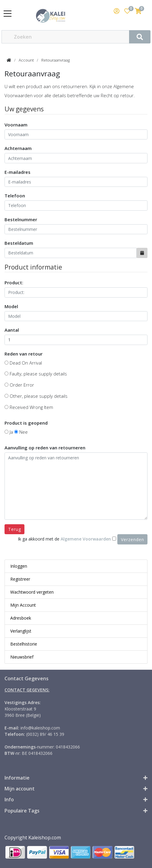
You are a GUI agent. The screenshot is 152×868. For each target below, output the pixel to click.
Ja (9, 432)
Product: (14, 282)
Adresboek (21, 618)
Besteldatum (19, 243)
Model (11, 306)
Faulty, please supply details (36, 374)
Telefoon (15, 196)
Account (26, 60)
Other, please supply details (36, 396)
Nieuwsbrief (22, 657)
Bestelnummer (21, 219)
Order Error (19, 385)
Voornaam (16, 125)
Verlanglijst (21, 631)
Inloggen (19, 566)
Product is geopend (26, 423)
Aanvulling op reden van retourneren (45, 448)
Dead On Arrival (23, 363)
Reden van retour (24, 354)
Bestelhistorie (24, 644)
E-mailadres (17, 172)
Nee (21, 432)
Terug (15, 529)
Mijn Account (23, 605)
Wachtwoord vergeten (32, 592)
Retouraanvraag (55, 60)
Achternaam (18, 148)
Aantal (12, 330)
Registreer (20, 579)
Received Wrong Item (29, 407)
